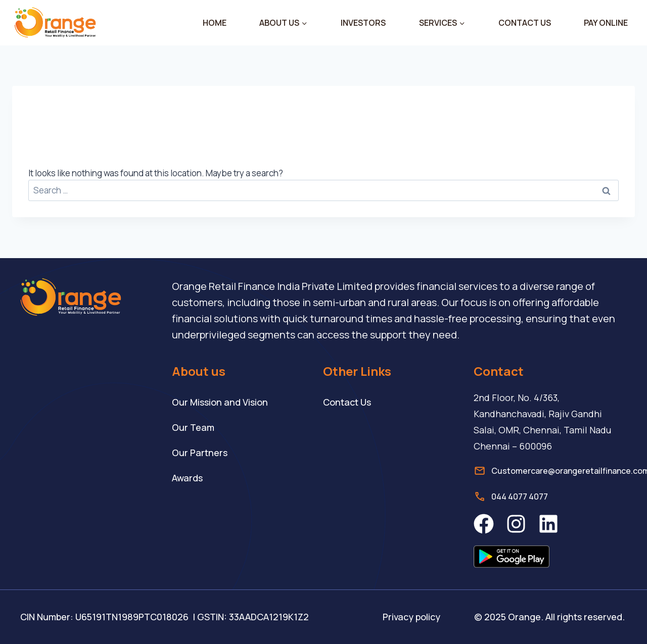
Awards (187, 478)
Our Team (193, 427)
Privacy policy (411, 617)
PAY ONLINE (606, 23)
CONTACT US (525, 23)
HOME (215, 23)
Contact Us (347, 402)
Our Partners (200, 453)
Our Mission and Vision (220, 402)
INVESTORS (363, 23)
